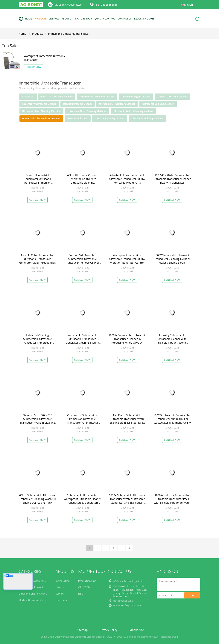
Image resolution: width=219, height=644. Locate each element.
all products (28, 97)
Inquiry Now (34, 67)
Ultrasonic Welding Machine (147, 119)
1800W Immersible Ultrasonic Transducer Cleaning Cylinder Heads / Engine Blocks (172, 259)
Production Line (87, 581)
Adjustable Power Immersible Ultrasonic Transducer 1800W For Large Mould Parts (127, 179)
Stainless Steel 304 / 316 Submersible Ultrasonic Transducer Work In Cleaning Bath (37, 421)
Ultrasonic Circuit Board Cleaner (117, 104)
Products (40, 19)
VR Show (54, 19)
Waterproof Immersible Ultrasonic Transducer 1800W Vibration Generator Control (127, 259)
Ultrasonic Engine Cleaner (136, 97)
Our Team (61, 600)
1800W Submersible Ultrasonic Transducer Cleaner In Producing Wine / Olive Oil (127, 339)
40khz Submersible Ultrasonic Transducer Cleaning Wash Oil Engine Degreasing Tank (37, 499)
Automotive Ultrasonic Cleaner (97, 97)
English (188, 5)
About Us (67, 19)
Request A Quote (144, 19)
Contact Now (38, 200)
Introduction (63, 581)
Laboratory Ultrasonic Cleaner (39, 104)
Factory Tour (84, 19)
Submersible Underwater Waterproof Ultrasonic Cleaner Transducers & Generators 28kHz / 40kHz (82, 501)
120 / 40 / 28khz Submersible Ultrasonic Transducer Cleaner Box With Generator (172, 179)
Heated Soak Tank (78, 119)
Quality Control (105, 19)
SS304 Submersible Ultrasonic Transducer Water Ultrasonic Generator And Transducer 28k (127, 501)
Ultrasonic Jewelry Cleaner (110, 119)
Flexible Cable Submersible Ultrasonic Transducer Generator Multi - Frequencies (38, 259)
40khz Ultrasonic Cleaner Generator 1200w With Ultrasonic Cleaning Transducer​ (82, 181)
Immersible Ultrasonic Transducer (69, 34)
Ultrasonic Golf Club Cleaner (158, 104)
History (60, 587)
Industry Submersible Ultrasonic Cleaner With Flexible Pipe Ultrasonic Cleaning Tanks (172, 341)
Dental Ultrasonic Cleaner (78, 104)
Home (25, 19)
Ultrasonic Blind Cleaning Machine (41, 111)
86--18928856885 (107, 5)
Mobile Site (137, 630)
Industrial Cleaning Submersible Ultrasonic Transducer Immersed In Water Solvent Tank (37, 341)
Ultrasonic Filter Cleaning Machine (87, 111)
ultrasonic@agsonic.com (69, 5)
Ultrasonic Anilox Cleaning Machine (133, 111)
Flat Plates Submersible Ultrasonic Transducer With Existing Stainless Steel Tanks (127, 419)
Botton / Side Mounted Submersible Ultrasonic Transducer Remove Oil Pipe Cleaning (82, 261)
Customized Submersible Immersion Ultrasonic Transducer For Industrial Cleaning (82, 421)
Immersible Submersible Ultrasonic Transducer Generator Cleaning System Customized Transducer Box (82, 341)
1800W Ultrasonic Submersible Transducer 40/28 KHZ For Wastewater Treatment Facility (172, 419)
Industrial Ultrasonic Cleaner (57, 97)
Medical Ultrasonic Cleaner (172, 97)
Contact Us (125, 19)
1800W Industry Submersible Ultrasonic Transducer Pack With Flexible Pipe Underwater (172, 499)
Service (60, 594)
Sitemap (82, 630)
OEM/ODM (84, 587)
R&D (81, 594)
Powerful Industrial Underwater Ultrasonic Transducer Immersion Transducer (37, 181)
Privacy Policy (109, 630)
